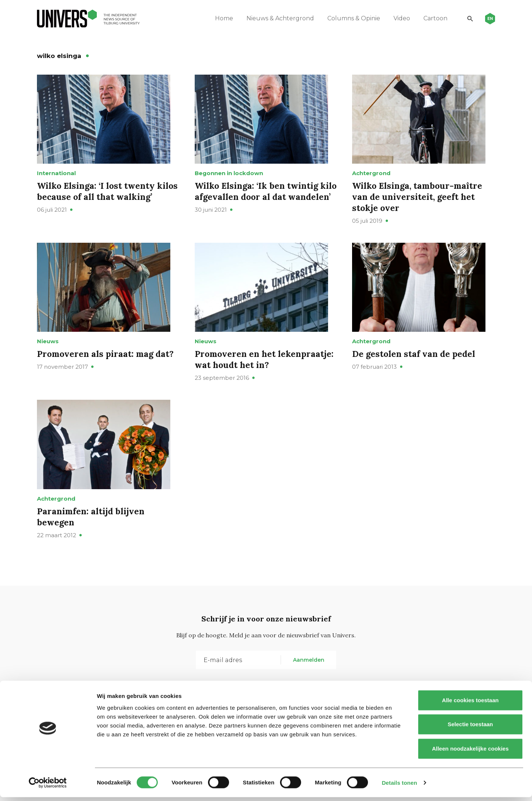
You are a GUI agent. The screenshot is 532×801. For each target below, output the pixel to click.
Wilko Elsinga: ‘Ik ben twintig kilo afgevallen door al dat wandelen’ (258, 203)
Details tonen (399, 786)
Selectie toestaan (470, 728)
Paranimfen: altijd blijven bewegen (92, 536)
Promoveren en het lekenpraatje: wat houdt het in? (262, 372)
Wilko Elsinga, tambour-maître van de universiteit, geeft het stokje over (419, 203)
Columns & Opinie (351, 18)
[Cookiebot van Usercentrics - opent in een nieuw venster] (48, 787)
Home (221, 18)
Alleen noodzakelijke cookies (470, 752)
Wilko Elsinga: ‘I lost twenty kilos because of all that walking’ (108, 197)
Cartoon (433, 18)
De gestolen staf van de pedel (415, 367)
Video (399, 18)
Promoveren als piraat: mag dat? (108, 367)
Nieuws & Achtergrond (278, 18)
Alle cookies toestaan (470, 704)
